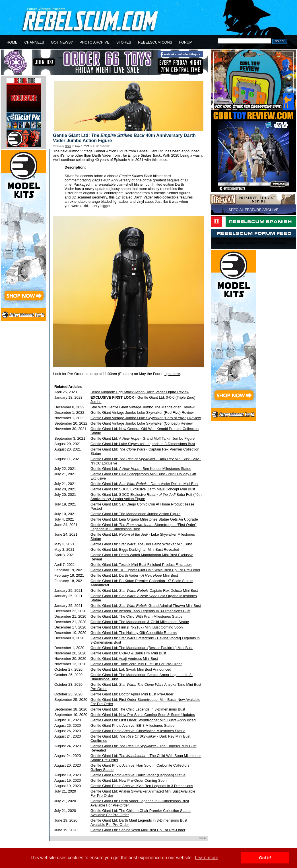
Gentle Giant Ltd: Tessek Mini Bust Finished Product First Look (141, 565)
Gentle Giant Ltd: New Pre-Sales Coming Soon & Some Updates (143, 715)
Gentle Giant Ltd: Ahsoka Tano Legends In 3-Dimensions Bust (140, 611)
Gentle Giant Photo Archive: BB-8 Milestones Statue (132, 725)
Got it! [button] (265, 858)
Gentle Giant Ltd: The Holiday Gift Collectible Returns (134, 633)
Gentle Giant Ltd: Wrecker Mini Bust (141, 544)
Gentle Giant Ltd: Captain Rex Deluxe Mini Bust (144, 590)
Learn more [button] (207, 858)
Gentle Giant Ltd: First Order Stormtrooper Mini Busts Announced (143, 720)
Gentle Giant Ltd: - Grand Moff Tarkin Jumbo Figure (143, 438)
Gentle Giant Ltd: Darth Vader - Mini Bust (134, 575)
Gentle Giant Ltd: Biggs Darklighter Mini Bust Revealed (135, 549)
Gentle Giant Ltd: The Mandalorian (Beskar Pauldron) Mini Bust (142, 648)
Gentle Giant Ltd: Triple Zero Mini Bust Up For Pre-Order (136, 664)
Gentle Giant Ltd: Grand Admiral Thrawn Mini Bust (146, 606)
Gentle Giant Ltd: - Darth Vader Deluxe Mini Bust (144, 484)
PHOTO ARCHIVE (95, 42)
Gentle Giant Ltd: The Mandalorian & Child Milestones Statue (140, 622)
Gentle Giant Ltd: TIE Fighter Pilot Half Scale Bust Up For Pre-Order (145, 570)
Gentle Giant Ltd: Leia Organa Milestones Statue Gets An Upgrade (144, 519)
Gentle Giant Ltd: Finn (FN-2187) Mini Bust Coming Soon (137, 627)
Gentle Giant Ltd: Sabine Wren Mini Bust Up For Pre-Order (138, 830)
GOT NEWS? (62, 42)
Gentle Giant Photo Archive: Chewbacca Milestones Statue (138, 731)
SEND (202, 838)
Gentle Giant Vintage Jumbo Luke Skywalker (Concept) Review (142, 423)
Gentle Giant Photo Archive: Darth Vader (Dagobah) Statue (138, 775)
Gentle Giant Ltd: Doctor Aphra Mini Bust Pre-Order (132, 694)
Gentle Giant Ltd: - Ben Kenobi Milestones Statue (141, 469)
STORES (124, 42)
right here (172, 374)
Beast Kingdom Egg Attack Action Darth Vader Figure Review (140, 392)
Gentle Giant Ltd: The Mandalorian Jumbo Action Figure (135, 514)
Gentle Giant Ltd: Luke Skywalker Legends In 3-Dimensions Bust (143, 444)
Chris (68, 146)
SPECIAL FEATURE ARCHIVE (253, 210)
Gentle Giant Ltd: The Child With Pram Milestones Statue (136, 616)
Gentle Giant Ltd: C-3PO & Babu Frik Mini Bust (128, 653)
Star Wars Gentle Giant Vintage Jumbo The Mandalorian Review (142, 407)
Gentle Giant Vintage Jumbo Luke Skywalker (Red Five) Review (142, 412)
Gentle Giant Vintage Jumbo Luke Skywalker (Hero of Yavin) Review (146, 418)
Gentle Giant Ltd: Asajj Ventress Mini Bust (124, 659)
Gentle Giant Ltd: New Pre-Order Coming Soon (128, 780)
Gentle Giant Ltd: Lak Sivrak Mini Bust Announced (131, 669)
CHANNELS (34, 42)
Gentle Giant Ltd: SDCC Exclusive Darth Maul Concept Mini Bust (143, 489)
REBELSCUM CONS (155, 42)
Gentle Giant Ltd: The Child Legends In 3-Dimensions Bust (138, 709)
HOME (12, 42)
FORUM (186, 42)
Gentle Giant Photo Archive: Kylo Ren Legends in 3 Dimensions (142, 786)
